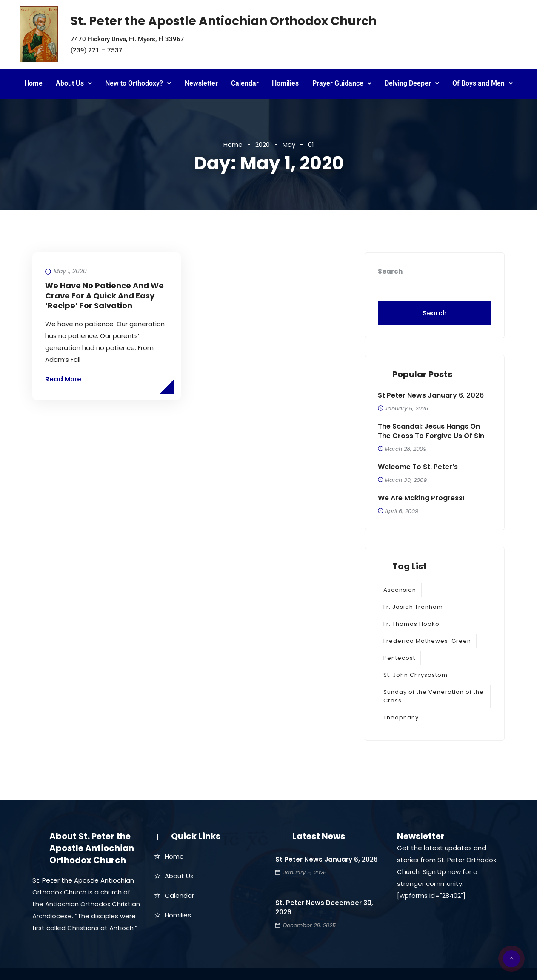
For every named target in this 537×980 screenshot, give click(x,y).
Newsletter (201, 83)
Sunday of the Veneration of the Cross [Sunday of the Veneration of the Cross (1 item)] (434, 696)
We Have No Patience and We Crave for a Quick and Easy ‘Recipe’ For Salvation (104, 295)
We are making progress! (421, 498)
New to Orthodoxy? (138, 83)
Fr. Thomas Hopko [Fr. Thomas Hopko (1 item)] (411, 624)
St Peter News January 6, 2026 (431, 395)
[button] (74, 84)
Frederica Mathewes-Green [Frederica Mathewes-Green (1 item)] (427, 641)
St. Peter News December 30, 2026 (324, 907)
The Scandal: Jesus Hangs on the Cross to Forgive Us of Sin (431, 431)
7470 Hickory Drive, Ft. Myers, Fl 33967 (127, 39)
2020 (263, 145)
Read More (63, 379)
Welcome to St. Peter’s (418, 467)
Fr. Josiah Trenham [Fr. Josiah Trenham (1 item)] (413, 607)
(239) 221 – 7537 (97, 50)
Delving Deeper (412, 83)
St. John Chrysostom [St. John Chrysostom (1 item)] (416, 675)
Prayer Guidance (342, 83)
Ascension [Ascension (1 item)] (400, 590)
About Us (74, 83)
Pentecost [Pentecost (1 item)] (399, 658)
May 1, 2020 (70, 271)
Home (33, 83)
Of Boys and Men (483, 83)
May (289, 145)
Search (390, 271)
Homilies (285, 83)
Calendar (245, 83)
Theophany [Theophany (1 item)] (401, 718)
